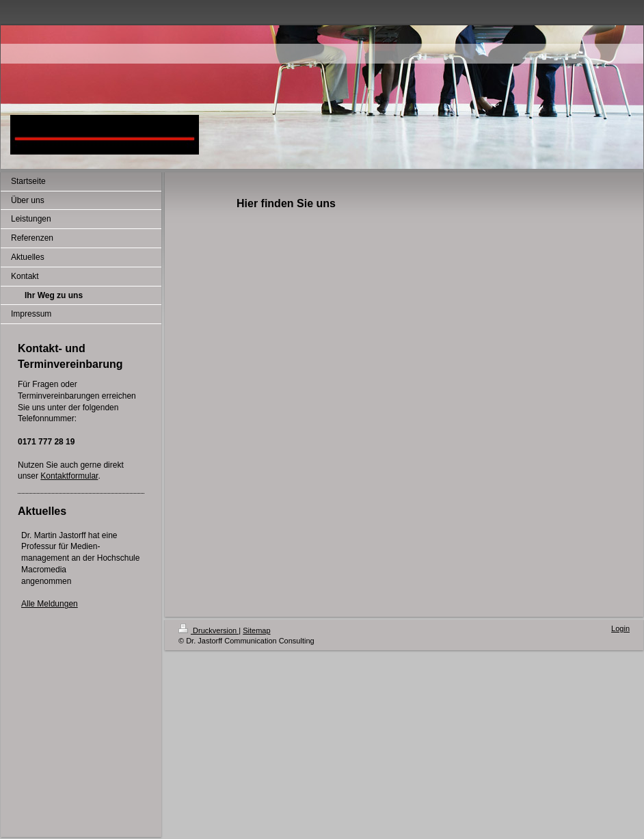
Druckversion (209, 630)
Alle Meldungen (50, 604)
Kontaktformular (69, 476)
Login (620, 628)
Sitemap (256, 630)
